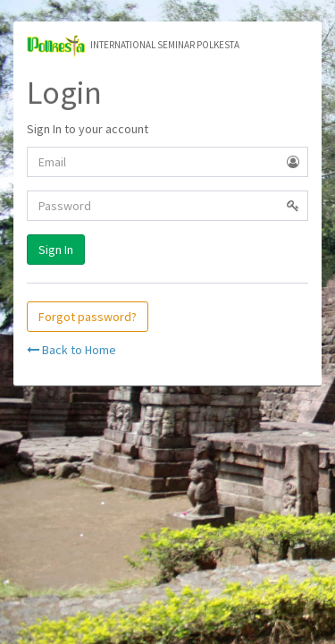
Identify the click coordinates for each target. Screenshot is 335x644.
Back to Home (71, 350)
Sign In (56, 250)
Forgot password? (88, 317)
